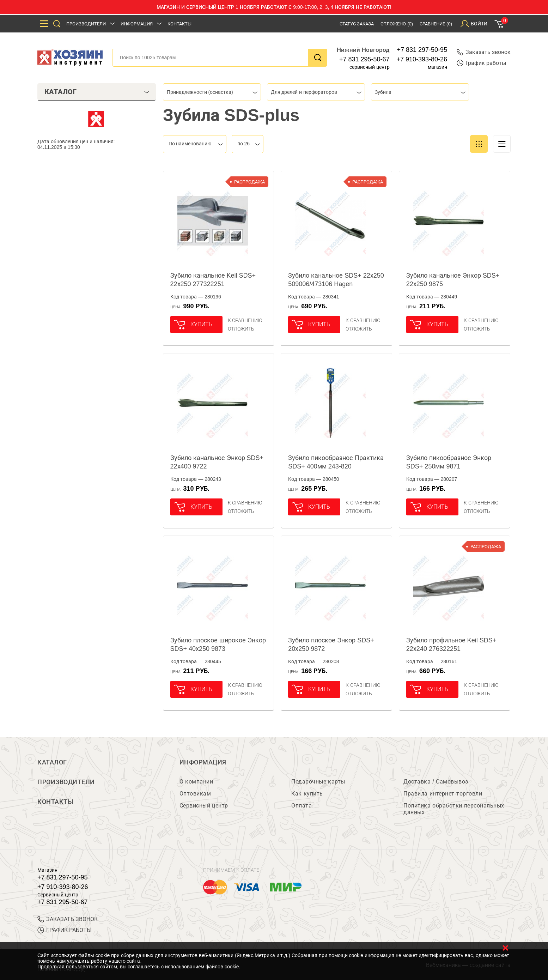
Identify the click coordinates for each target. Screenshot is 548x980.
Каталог (52, 762)
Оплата (302, 806)
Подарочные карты (318, 782)
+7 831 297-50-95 (422, 50)
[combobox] (212, 92)
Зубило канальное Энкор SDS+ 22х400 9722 (217, 462)
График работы (481, 63)
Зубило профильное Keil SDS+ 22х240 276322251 (451, 645)
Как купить (307, 794)
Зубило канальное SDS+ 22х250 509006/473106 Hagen (336, 280)
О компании (196, 782)
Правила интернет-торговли (443, 794)
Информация (137, 24)
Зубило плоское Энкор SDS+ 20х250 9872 (331, 645)
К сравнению (245, 320)
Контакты (179, 24)
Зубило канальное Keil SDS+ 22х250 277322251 (213, 280)
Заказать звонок (484, 52)
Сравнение (436, 24)
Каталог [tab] (97, 92)
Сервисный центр (204, 806)
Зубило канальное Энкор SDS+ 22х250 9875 (453, 280)
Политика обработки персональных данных (454, 809)
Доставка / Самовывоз (436, 782)
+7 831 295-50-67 (364, 59)
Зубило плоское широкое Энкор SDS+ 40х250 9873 (218, 645)
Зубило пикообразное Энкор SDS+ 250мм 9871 (449, 462)
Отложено (397, 24)
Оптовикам (195, 794)
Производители (86, 24)
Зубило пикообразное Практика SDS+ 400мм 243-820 (336, 462)
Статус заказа (357, 24)
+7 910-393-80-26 (422, 59)
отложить (241, 329)
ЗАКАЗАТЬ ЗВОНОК (68, 919)
